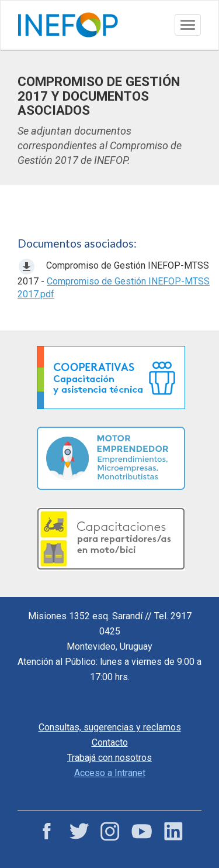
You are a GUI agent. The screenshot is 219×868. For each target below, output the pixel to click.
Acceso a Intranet (110, 773)
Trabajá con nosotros (109, 758)
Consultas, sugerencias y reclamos (110, 727)
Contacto (110, 742)
